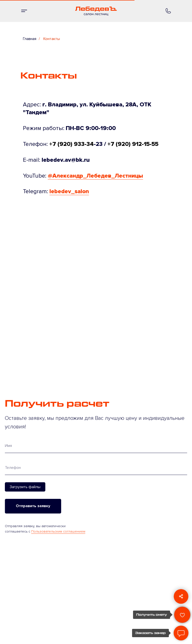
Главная (30, 39)
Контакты (52, 39)
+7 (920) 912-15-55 (133, 144)
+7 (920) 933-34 (72, 144)
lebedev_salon (69, 191)
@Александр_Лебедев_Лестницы (95, 176)
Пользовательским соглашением (58, 531)
